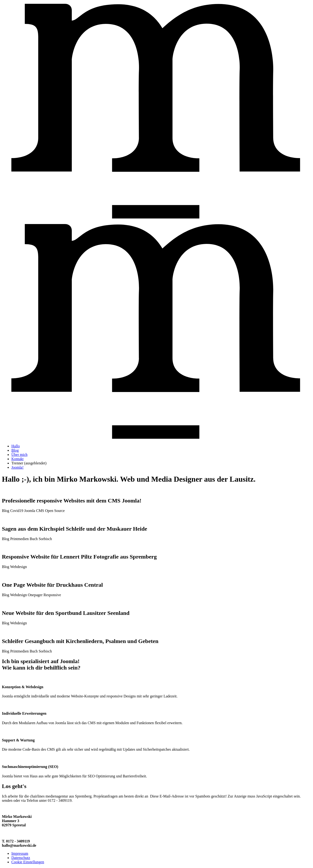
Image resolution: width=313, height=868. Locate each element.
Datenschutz (21, 858)
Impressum (20, 853)
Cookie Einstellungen (28, 862)
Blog (15, 450)
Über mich (19, 455)
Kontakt (18, 459)
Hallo (16, 446)
